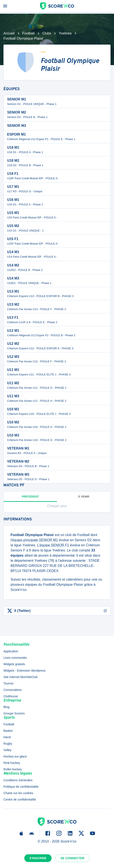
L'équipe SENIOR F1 (53, 545)
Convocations (13, 690)
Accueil (9, 33)
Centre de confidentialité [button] (20, 799)
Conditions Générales (18, 780)
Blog (6, 707)
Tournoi (8, 683)
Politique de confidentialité (21, 787)
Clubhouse (11, 696)
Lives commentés (15, 658)
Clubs (47, 33)
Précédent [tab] (30, 498)
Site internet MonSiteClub (21, 677)
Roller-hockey (13, 769)
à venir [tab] (84, 497)
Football (28, 33)
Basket (8, 731)
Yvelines (65, 33)
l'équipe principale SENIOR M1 (34, 540)
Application (11, 651)
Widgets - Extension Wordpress (25, 671)
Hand (7, 737)
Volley (7, 750)
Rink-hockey (12, 763)
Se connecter (72, 858)
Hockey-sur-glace (15, 756)
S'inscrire (38, 858)
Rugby (8, 744)
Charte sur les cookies (18, 793)
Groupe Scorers (14, 713)
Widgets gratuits (14, 664)
